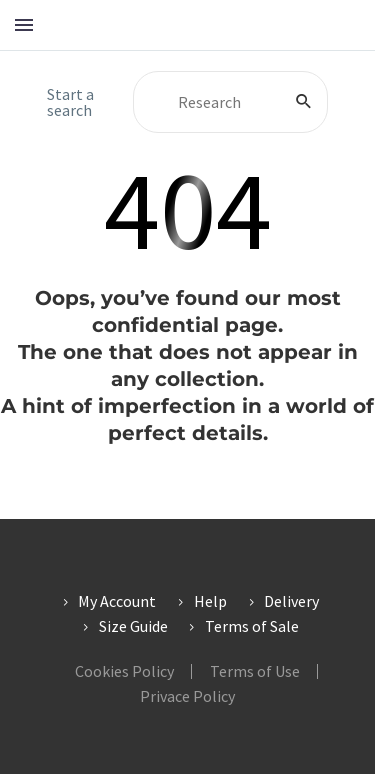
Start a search (70, 102)
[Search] (230, 102)
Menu (24, 25)
